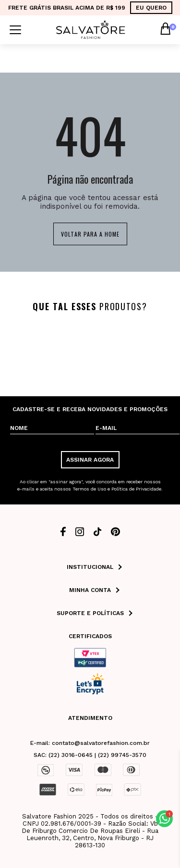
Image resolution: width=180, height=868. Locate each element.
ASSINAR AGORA (90, 460)
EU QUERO (151, 8)
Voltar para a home (90, 234)
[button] (164, 819)
